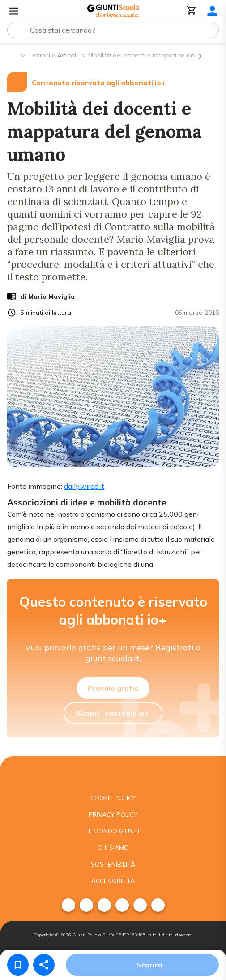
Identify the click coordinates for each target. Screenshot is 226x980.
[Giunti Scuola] (113, 11)
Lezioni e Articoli (53, 55)
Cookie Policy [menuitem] (113, 798)
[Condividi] (44, 965)
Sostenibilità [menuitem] (113, 864)
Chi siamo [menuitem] (113, 848)
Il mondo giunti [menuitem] (113, 831)
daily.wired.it (84, 486)
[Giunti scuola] (113, 773)
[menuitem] (68, 905)
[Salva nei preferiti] (18, 965)
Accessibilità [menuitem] (113, 881)
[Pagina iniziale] (14, 54)
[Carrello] (192, 11)
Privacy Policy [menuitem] (113, 814)
